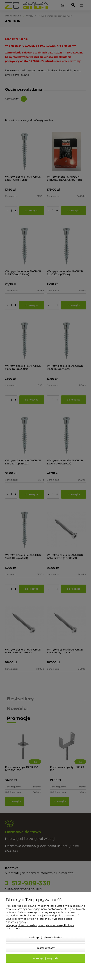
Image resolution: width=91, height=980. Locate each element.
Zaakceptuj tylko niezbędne (45, 937)
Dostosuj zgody (46, 948)
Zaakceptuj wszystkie (45, 958)
